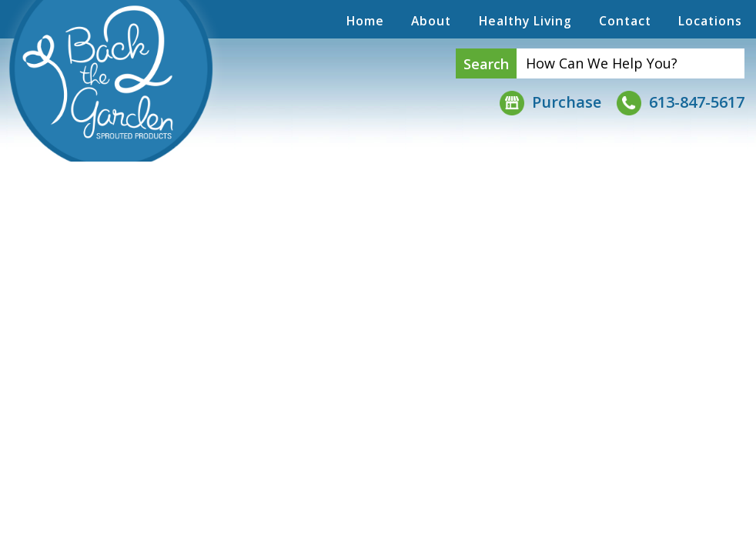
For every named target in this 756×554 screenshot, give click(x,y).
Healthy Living (525, 21)
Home (365, 21)
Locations (710, 21)
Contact (625, 21)
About (431, 21)
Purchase (550, 102)
